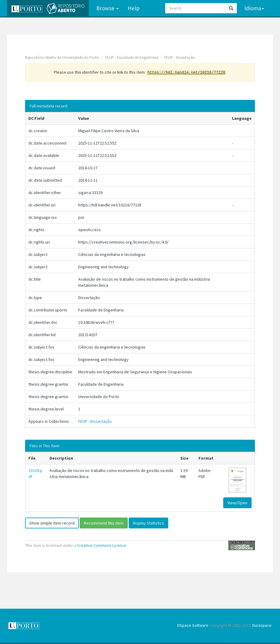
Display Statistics (148, 523)
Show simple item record (52, 523)
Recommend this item (104, 523)
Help (134, 8)
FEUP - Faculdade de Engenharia (132, 57)
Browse (108, 8)
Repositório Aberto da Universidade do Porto (62, 57)
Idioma (254, 8)
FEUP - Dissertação (180, 57)
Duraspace (262, 625)
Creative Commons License (102, 545)
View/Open (237, 503)
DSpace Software (193, 625)
